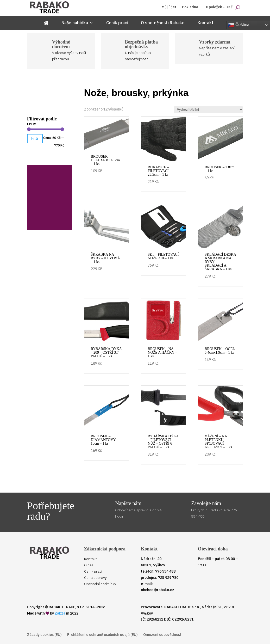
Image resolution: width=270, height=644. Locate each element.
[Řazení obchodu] (208, 110)
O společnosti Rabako (163, 23)
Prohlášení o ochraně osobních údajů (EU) (102, 635)
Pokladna (190, 7)
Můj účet (169, 7)
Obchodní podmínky (100, 584)
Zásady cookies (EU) (44, 635)
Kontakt (206, 23)
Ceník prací (117, 23)
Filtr (35, 138)
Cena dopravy (95, 578)
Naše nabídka (75, 23)
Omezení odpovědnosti (163, 635)
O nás (89, 565)
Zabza (60, 613)
